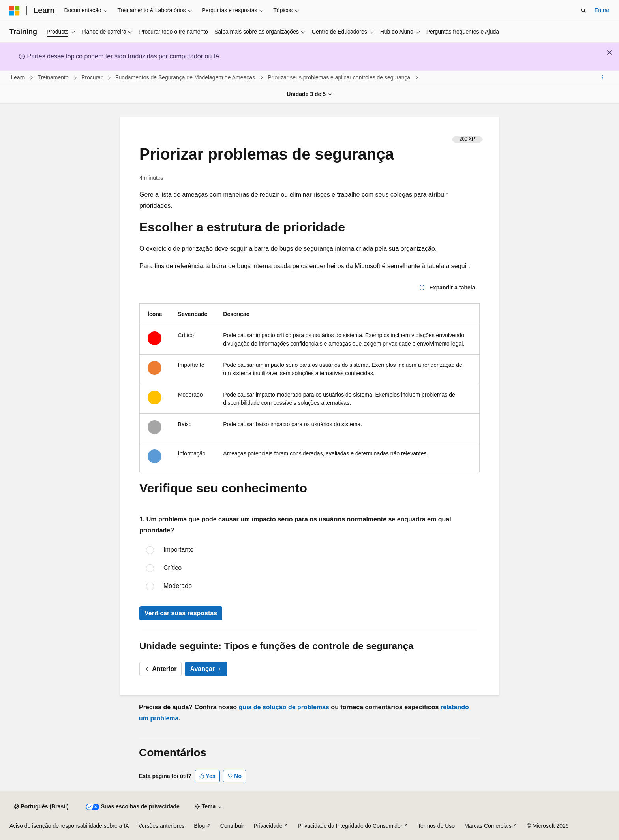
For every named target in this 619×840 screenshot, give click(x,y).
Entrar (602, 10)
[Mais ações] (603, 78)
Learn (19, 77)
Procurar (93, 77)
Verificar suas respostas (181, 613)
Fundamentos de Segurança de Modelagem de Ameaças (186, 77)
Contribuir (232, 826)
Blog (199, 826)
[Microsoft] (15, 11)
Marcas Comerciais (488, 826)
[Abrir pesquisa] (583, 11)
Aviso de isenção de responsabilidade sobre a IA (69, 826)
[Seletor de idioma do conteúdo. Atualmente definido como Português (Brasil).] (41, 807)
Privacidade (268, 826)
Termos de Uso (436, 826)
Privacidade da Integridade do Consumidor (350, 826)
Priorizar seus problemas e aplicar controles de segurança (340, 77)
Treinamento (54, 77)
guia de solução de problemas (284, 707)
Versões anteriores (162, 826)
